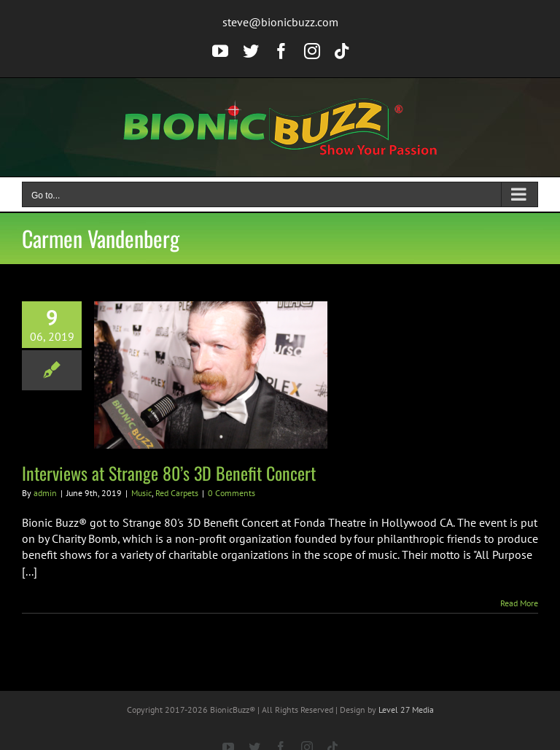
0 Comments (232, 493)
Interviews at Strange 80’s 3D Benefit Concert (169, 473)
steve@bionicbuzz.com (280, 22)
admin (45, 493)
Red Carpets (177, 493)
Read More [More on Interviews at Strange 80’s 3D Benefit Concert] (519, 603)
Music (141, 493)
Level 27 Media (406, 710)
